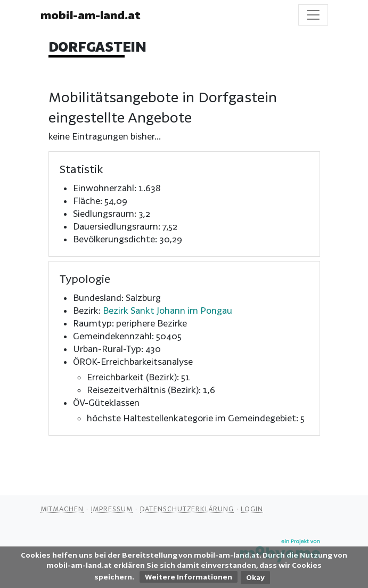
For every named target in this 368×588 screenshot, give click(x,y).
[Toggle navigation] (313, 15)
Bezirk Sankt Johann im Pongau (167, 310)
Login (252, 509)
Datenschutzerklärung (187, 509)
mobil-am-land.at (91, 15)
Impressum (112, 509)
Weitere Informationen (189, 577)
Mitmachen (62, 509)
